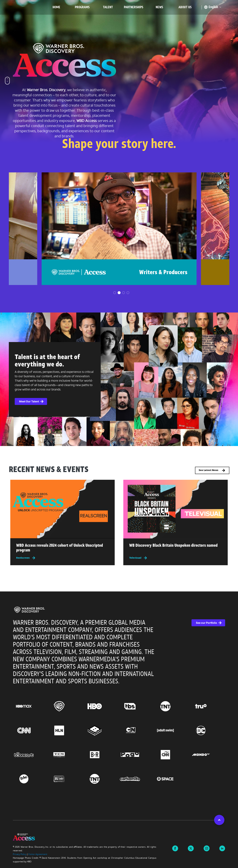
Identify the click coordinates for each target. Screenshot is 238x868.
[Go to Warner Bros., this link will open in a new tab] (66, 706)
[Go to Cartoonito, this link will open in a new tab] (137, 779)
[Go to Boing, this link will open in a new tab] (31, 779)
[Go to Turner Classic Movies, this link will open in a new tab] (66, 755)
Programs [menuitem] (82, 7)
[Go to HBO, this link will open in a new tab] (101, 706)
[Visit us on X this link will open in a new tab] (191, 848)
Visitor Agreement (38, 854)
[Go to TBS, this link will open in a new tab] (137, 706)
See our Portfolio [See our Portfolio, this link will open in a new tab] (206, 623)
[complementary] (119, 379)
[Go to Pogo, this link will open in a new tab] (137, 755)
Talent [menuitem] (108, 7)
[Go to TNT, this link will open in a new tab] (172, 706)
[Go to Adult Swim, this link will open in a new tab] (172, 730)
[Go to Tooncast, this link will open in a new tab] (31, 755)
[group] (119, 229)
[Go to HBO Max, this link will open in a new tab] (31, 706)
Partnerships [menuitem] (134, 7)
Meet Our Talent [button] (29, 401)
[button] (115, 293)
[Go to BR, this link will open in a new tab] (101, 755)
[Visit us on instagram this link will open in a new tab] (207, 848)
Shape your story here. (119, 145)
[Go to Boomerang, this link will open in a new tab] (101, 730)
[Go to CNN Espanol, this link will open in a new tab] (172, 755)
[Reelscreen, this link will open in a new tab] (62, 558)
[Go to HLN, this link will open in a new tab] (66, 730)
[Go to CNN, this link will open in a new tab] (31, 730)
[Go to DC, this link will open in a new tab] (208, 730)
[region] (119, 706)
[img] (62, 509)
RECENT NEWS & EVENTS (49, 470)
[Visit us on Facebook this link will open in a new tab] (175, 848)
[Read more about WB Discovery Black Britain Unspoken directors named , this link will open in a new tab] (176, 547)
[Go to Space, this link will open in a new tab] (172, 779)
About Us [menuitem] (185, 7)
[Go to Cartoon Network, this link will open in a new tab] (137, 730)
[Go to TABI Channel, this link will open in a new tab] (66, 779)
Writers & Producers (163, 273)
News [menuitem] (159, 7)
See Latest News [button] (212, 470)
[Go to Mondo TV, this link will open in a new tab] (208, 755)
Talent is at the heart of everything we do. (47, 361)
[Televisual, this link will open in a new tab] (176, 558)
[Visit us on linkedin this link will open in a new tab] (222, 848)
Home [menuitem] (56, 7)
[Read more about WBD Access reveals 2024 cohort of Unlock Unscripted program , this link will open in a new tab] (62, 549)
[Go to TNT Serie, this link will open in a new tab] (101, 779)
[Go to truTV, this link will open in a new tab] (208, 706)
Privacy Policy (20, 854)
